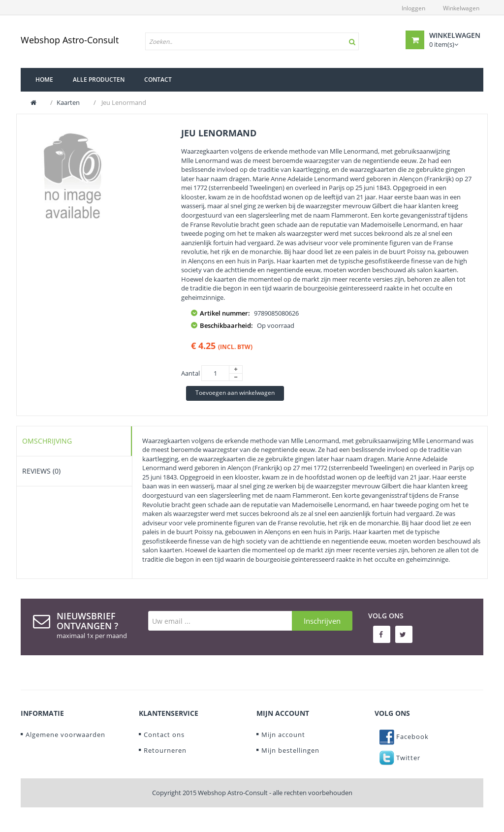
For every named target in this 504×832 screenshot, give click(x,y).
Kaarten (68, 102)
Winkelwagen (461, 8)
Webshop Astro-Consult (70, 40)
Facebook (404, 736)
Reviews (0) (41, 471)
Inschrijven (322, 621)
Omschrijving (47, 441)
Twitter (400, 758)
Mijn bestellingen (290, 750)
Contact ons (164, 735)
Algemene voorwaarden (65, 735)
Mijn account (283, 735)
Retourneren (165, 750)
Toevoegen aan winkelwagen (235, 393)
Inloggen (413, 8)
